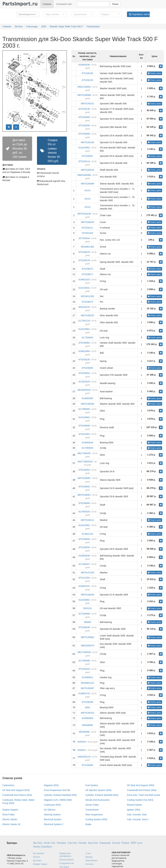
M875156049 (88, 595)
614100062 (84, 417)
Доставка (37, 861)
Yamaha (61, 843)
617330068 (84, 614)
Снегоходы (32, 26)
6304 (87, 707)
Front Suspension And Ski (57, 790)
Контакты (90, 864)
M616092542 (84, 390)
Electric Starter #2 (11, 824)
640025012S (84, 757)
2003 (44, 26)
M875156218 (88, 170)
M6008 (87, 622)
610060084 (88, 718)
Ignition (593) (134, 810)
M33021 (82, 750)
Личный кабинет (66, 860)
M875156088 (84, 95)
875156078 (84, 260)
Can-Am (72, 843)
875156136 (84, 109)
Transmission (93, 26)
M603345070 (88, 646)
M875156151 (88, 104)
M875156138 (84, 214)
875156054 (84, 470)
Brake (88, 824)
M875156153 (88, 713)
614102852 (84, 148)
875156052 (84, 373)
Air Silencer (50, 810)
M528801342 (88, 683)
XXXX (87, 190)
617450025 (84, 512)
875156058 (84, 134)
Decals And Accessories (98, 800)
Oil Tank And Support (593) (141, 785)
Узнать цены (155, 73)
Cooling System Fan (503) (140, 800)
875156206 (84, 125)
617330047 (84, 564)
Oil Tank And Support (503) (16, 790)
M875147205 (88, 573)
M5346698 (84, 732)
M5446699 (88, 725)
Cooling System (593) (96, 819)
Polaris (125, 843)
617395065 (84, 409)
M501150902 (84, 87)
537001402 (88, 233)
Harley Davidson (43, 847)
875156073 (88, 302)
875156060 (84, 487)
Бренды (89, 857)
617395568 (84, 661)
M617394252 (84, 453)
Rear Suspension (94, 815)
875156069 (84, 503)
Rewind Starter (134, 805)
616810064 (84, 351)
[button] (28, 14)
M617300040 (84, 652)
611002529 (84, 382)
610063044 (88, 443)
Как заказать (39, 853)
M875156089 (88, 184)
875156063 (84, 343)
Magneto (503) (51, 785)
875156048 (84, 627)
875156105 (84, 359)
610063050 (88, 398)
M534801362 (88, 247)
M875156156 (88, 142)
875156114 (84, 161)
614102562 (84, 525)
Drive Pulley (9, 815)
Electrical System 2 (54, 824)
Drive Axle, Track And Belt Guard (143, 795)
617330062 (88, 338)
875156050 (84, 547)
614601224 (88, 534)
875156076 (84, 252)
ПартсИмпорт (92, 861)
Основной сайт (64, 4)
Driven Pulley (92, 805)
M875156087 (84, 478)
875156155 (88, 73)
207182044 (84, 238)
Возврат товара (40, 864)
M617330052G (85, 462)
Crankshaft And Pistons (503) (17, 795)
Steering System (52, 815)
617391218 (84, 321)
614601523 (84, 280)
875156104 (84, 669)
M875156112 (88, 520)
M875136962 (88, 637)
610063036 (84, 65)
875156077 (88, 274)
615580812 (88, 677)
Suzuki (116, 843)
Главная (47, 4)
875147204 (84, 578)
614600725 (84, 693)
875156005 (88, 368)
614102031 (84, 288)
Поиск (115, 4)
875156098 (88, 702)
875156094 (84, 539)
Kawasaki (105, 843)
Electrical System (53, 819)
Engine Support (10, 810)
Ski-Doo (19, 26)
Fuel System (92, 785)
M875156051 (84, 495)
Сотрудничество (66, 863)
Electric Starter (10, 819)
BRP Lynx (137, 843)
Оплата (36, 857)
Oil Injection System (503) (98, 790)
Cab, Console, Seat (137, 815)
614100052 (84, 600)
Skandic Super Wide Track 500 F (66, 26)
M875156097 (88, 688)
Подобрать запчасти (139, 14)
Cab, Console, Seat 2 (138, 819)
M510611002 (88, 296)
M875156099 (88, 404)
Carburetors (8, 785)
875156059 (84, 117)
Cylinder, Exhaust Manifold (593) (60, 795)
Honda (82, 843)
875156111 (88, 228)
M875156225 (88, 315)
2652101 (87, 608)
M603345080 (84, 175)
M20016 (82, 742)
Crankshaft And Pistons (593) (142, 790)
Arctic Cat (49, 843)
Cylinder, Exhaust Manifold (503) (102, 795)
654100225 (84, 307)
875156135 (88, 80)
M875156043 (88, 222)
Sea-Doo (93, 843)
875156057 (88, 156)
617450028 (88, 448)
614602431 (84, 586)
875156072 (88, 269)
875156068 (84, 426)
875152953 (84, 434)
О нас (88, 853)
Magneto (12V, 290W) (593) (58, 800)
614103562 (84, 329)
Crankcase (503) (52, 805)
